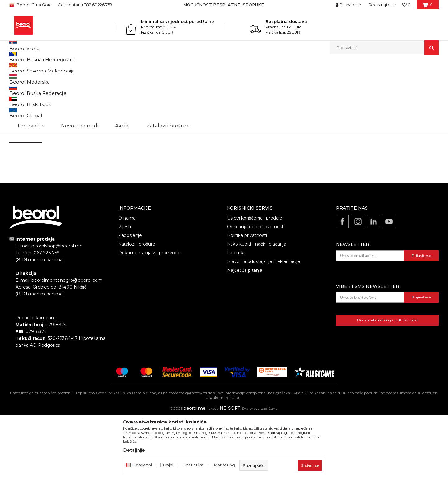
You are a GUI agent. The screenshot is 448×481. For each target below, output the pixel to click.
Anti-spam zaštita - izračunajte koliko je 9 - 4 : (57, 179)
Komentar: (20, 132)
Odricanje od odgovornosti (256, 291)
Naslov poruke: (128, 110)
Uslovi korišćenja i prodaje (255, 282)
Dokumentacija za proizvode (149, 317)
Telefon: (121, 88)
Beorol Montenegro (27, 68)
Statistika (194, 465)
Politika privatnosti (247, 299)
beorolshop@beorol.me (291, 97)
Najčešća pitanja (245, 334)
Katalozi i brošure (137, 308)
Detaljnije (134, 450)
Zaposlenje (130, 299)
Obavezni (142, 465)
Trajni (168, 465)
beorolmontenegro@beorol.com (302, 131)
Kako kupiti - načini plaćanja (257, 308)
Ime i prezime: (24, 88)
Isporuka (236, 317)
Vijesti (125, 291)
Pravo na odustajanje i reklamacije (264, 326)
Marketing (224, 465)
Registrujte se (382, 5)
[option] (224, 5)
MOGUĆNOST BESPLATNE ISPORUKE (224, 5)
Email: (15, 110)
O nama (127, 282)
